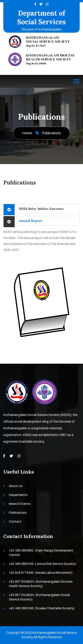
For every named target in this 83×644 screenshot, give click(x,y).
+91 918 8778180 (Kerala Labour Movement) (41, 573)
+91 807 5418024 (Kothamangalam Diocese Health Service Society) (41, 584)
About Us (16, 486)
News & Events (20, 504)
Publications (18, 513)
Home (27, 133)
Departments (18, 495)
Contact (15, 522)
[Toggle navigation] (76, 81)
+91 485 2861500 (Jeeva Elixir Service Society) (42, 564)
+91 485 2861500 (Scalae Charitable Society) (42, 608)
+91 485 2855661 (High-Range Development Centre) (41, 553)
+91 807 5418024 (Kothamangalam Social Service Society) (39, 597)
